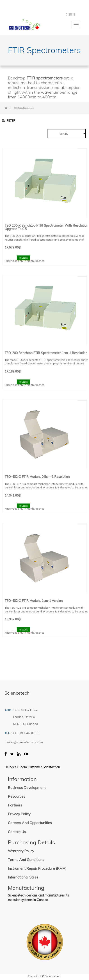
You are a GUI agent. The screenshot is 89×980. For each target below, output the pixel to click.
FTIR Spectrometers (23, 108)
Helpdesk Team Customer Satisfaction (32, 767)
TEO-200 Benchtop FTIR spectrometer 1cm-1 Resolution (46, 353)
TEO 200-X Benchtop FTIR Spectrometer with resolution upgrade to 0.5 (46, 227)
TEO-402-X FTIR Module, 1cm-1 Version (34, 601)
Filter (9, 121)
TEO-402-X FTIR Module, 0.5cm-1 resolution (37, 477)
